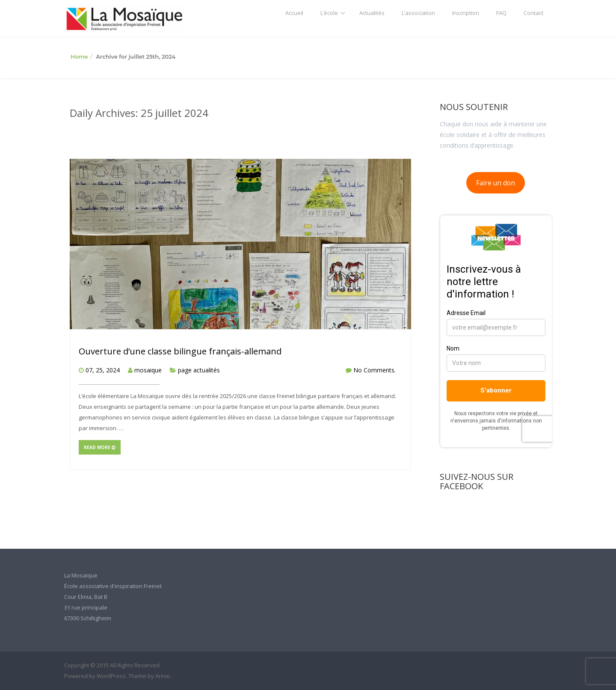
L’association (418, 13)
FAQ (501, 13)
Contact (533, 13)
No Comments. (375, 370)
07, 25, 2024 (103, 370)
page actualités (199, 370)
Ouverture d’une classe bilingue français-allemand (180, 351)
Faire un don (496, 183)
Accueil (294, 13)
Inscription (466, 13)
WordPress (111, 676)
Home (79, 57)
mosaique (148, 370)
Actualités (372, 13)
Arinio (163, 676)
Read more (100, 447)
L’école (329, 13)
